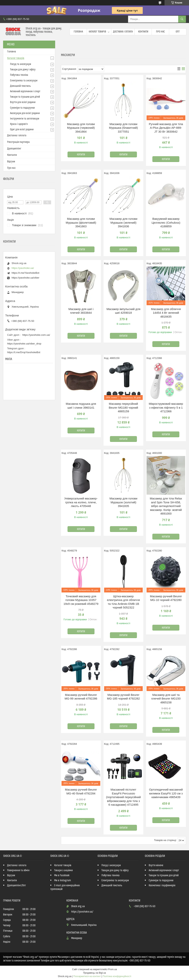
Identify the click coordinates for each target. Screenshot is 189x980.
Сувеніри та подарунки (22, 108)
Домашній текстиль (20, 86)
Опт (178, 32)
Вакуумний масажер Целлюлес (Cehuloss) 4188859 (166, 222)
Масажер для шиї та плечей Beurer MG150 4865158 (166, 699)
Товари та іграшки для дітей (25, 97)
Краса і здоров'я (19, 124)
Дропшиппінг (14, 149)
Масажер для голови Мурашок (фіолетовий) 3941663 (81, 222)
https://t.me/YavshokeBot (25, 273)
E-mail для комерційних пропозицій (65, 887)
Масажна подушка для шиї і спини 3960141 (81, 406)
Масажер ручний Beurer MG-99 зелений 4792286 (81, 697)
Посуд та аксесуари (21, 64)
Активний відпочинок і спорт (25, 91)
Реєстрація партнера (18, 142)
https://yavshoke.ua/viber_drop (24, 344)
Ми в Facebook (62, 875)
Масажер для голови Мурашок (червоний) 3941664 (81, 128)
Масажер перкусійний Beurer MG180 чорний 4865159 (123, 407)
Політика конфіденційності (117, 976)
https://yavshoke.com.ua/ (36, 335)
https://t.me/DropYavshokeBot (24, 352)
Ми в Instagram (63, 880)
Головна (78, 32)
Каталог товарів (97, 32)
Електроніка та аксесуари (24, 81)
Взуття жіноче (156, 865)
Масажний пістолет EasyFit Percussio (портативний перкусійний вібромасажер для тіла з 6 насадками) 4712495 (123, 797)
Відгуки (11, 162)
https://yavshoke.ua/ (23, 268)
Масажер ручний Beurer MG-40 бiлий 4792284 (81, 791)
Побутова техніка (19, 75)
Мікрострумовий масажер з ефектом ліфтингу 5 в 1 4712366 (166, 407)
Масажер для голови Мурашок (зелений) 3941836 (123, 222)
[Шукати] (182, 19)
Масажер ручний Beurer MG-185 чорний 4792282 (123, 697)
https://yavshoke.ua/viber (25, 278)
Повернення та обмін (18, 870)
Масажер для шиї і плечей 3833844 (81, 311)
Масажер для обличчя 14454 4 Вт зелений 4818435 (166, 313)
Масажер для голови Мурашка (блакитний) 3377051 (123, 128)
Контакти (143, 32)
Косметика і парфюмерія (162, 885)
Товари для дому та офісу (115, 870)
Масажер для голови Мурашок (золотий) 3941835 (123, 502)
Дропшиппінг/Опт (16, 885)
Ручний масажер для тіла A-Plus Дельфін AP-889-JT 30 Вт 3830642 (166, 128)
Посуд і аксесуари (111, 865)
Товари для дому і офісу (23, 70)
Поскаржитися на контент (87, 976)
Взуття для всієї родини (23, 102)
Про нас (160, 32)
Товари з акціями (63, 870)
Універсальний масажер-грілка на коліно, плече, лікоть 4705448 (81, 502)
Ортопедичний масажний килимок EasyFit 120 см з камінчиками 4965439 (166, 793)
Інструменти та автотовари (25, 119)
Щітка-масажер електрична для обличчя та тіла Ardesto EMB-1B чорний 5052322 (124, 602)
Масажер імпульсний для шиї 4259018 (123, 311)
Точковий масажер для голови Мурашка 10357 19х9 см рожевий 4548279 (81, 600)
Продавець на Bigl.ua (94, 973)
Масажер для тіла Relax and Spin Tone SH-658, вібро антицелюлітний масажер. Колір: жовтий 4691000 (166, 506)
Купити (81, 155)
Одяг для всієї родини (22, 130)
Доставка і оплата (123, 32)
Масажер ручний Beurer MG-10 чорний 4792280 (166, 598)
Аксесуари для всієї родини (25, 113)
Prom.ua (113, 969)
